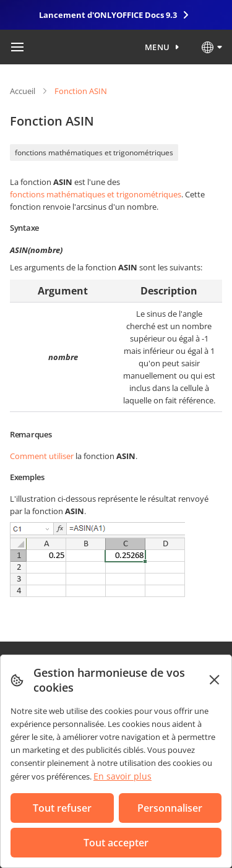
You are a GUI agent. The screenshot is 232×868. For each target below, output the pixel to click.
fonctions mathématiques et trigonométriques (94, 153)
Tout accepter (116, 843)
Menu (157, 47)
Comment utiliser (42, 456)
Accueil (23, 91)
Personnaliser (170, 808)
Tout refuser (62, 808)
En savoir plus (122, 776)
